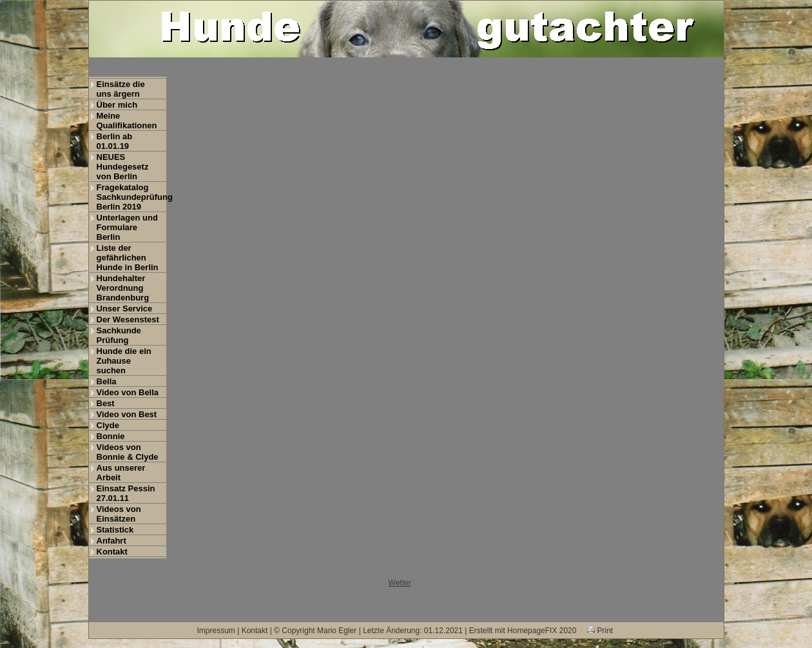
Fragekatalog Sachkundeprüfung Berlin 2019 (131, 197)
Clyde (108, 425)
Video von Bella (128, 392)
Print (600, 631)
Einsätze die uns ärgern (121, 89)
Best (106, 403)
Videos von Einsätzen (119, 514)
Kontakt (112, 552)
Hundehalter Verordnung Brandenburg (123, 288)
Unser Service (125, 309)
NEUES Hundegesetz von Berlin (123, 167)
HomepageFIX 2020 (542, 631)
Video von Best (127, 414)
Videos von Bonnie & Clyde (128, 452)
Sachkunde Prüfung (119, 335)
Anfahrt (111, 541)
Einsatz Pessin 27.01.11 (126, 493)
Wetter (400, 583)
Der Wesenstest (128, 319)
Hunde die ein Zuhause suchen (124, 361)
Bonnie (111, 436)
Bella (107, 381)
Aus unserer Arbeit (121, 473)
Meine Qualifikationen (127, 121)
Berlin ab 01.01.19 (115, 141)
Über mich (117, 105)
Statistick (115, 530)
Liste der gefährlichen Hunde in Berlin (128, 258)
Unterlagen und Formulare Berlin (127, 227)
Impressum (216, 631)
